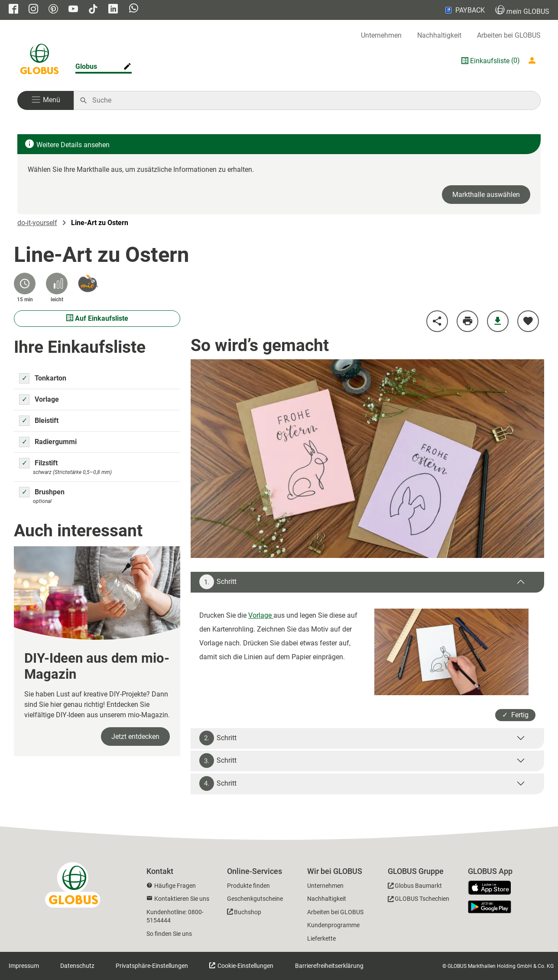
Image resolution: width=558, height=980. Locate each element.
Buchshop (248, 912)
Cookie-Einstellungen (245, 966)
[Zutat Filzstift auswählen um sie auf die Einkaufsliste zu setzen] (24, 463)
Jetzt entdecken (135, 737)
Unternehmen (381, 35)
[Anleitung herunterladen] (498, 321)
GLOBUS (522, 10)
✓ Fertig (515, 715)
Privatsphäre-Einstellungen (152, 966)
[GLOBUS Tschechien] (418, 900)
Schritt (218, 582)
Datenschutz (77, 966)
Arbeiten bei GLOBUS (509, 35)
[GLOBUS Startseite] (39, 61)
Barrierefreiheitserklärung (329, 966)
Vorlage (261, 615)
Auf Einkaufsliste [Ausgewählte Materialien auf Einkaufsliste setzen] (97, 318)
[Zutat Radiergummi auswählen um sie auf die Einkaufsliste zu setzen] (24, 442)
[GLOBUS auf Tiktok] (93, 10)
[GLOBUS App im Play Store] (490, 907)
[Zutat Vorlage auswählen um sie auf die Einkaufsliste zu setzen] (24, 400)
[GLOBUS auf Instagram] (33, 10)
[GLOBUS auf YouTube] (73, 10)
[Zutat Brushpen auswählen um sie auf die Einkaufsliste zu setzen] (24, 492)
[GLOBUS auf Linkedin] (113, 10)
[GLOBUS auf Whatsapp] (134, 10)
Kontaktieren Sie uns (182, 899)
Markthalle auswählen (486, 195)
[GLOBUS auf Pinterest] (53, 10)
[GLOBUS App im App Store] (493, 888)
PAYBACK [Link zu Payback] (464, 10)
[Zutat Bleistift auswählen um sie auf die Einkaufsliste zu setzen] (24, 421)
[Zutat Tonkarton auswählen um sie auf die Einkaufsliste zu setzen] (24, 378)
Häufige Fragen (175, 886)
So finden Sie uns (169, 934)
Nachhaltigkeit (439, 35)
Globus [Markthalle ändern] (86, 66)
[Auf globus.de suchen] (312, 100)
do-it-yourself (37, 223)
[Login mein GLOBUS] (534, 61)
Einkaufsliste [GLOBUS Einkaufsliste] (490, 61)
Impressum (24, 966)
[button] (45, 100)
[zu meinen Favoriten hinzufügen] (528, 321)
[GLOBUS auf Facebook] (13, 10)
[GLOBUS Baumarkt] (415, 887)
